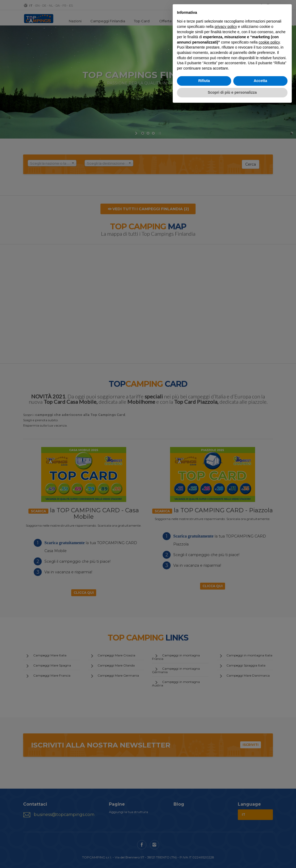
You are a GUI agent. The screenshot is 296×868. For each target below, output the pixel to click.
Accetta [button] (261, 81)
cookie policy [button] (269, 42)
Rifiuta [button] (204, 81)
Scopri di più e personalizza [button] (232, 92)
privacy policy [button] (226, 27)
